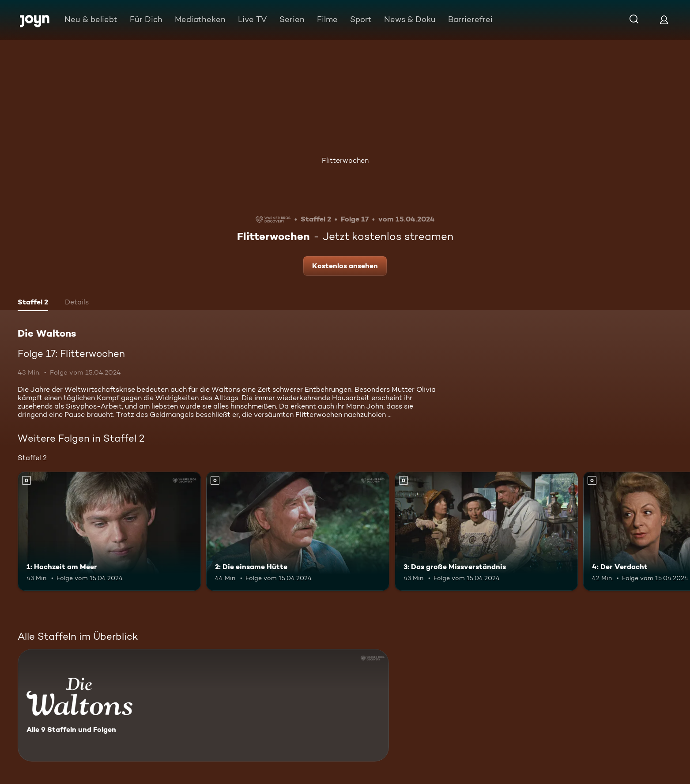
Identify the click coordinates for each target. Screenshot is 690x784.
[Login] (664, 20)
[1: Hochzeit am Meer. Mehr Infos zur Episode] (109, 531)
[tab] (33, 303)
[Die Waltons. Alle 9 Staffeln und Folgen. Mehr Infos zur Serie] (203, 705)
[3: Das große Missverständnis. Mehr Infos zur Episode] (486, 531)
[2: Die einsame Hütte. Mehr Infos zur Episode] (298, 531)
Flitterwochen (345, 160)
